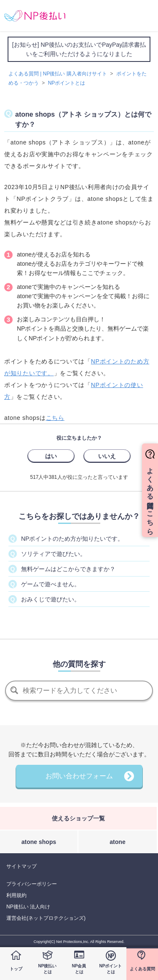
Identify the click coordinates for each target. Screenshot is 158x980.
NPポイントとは (111, 969)
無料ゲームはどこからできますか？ (68, 569)
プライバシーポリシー (32, 884)
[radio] (51, 456)
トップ (16, 969)
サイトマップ (21, 866)
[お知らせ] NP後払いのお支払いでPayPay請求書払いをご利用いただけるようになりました (79, 49)
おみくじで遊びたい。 (51, 599)
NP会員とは (79, 969)
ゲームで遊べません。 (51, 584)
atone (117, 842)
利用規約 (16, 895)
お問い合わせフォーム (79, 776)
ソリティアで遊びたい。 (54, 554)
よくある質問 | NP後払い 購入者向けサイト (58, 74)
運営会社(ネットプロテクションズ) (46, 918)
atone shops (39, 842)
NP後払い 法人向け (28, 907)
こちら (55, 418)
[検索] (79, 691)
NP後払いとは (48, 969)
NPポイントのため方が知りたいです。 (72, 539)
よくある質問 (142, 969)
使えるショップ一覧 (78, 818)
